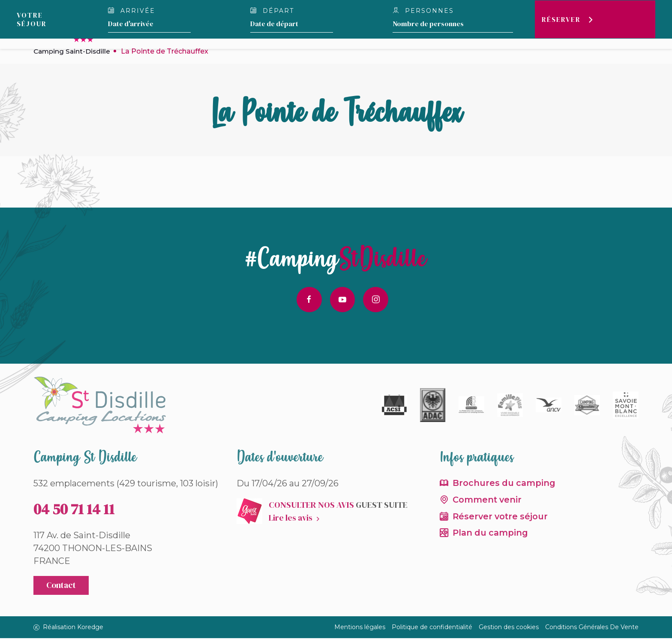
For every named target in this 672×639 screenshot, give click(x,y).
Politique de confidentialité (432, 628)
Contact (61, 586)
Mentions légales (360, 628)
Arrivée (132, 11)
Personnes (423, 11)
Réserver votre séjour (502, 518)
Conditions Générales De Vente (592, 628)
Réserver (560, 19)
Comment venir (488, 501)
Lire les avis (291, 518)
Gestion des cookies (509, 628)
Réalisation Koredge (68, 628)
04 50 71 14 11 (74, 509)
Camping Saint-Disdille (73, 51)
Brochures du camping (505, 484)
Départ (272, 11)
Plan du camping (491, 535)
